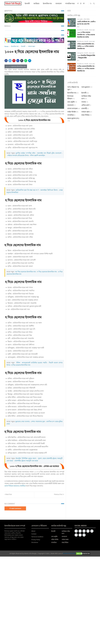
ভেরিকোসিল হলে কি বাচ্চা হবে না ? (27, 190)
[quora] (80, 535)
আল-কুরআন (81, 53)
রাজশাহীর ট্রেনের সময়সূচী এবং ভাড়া (26, 461)
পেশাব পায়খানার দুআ (38, 421)
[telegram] (76, 531)
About (33, 531)
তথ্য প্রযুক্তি (80, 19)
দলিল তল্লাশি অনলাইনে (37, 155)
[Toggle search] (94, 4)
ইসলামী (86, 30)
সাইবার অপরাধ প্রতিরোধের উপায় (18, 155)
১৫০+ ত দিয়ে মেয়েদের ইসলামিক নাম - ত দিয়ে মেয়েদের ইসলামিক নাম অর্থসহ (86, 35)
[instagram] (84, 535)
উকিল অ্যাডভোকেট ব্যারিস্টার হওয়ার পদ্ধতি (32, 363)
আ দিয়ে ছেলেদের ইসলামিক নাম (26, 272)
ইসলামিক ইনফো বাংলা (69, 553)
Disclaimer (35, 542)
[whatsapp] (81, 4)
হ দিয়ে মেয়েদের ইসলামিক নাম (21, 365)
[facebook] (78, 4)
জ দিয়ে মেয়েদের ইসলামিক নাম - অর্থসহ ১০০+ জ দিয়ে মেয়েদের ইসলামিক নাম (86, 68)
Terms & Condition (37, 537)
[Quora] (87, 4)
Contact (34, 534)
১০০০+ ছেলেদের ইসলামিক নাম (16, 66)
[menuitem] (27, 4)
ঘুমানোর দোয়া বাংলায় (22, 421)
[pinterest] (88, 531)
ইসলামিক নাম (81, 30)
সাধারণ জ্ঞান (92, 30)
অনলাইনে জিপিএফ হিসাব (49, 190)
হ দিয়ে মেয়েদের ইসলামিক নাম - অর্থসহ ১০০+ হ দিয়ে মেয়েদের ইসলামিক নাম (86, 46)
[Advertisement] (50, 587)
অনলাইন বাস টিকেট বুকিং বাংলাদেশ (49, 153)
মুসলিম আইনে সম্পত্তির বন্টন (26, 153)
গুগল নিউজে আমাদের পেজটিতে (15, 486)
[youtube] (84, 4)
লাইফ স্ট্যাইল (87, 19)
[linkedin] (84, 531)
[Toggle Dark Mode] (91, 3)
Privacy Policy (36, 540)
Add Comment (15, 508)
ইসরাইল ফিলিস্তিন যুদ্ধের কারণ (26, 458)
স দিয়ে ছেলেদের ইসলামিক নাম (47, 272)
